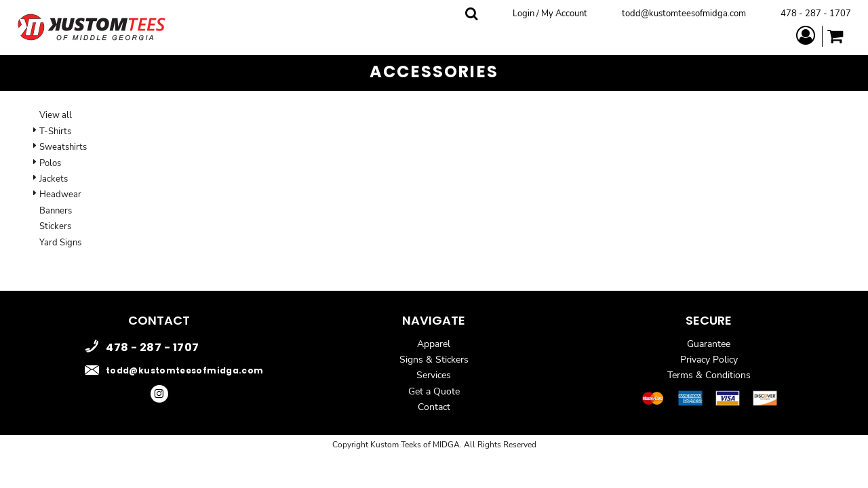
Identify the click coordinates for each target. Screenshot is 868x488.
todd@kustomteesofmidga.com (684, 14)
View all (56, 115)
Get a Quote (434, 391)
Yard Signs (60, 243)
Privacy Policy (709, 360)
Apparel (434, 344)
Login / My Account (550, 14)
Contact (434, 407)
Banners (56, 211)
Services (434, 375)
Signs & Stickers (434, 360)
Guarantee (709, 344)
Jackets (54, 179)
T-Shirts (55, 131)
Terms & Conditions (709, 375)
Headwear (60, 195)
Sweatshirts (63, 147)
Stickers (55, 226)
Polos (50, 163)
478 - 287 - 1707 (816, 14)
